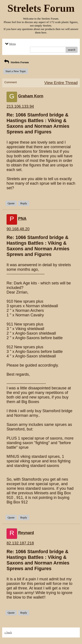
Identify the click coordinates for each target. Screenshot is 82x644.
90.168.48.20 (18, 229)
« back (8, 632)
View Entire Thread (61, 83)
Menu (10, 44)
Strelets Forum (16, 62)
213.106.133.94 (20, 106)
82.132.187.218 (20, 543)
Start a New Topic (16, 71)
